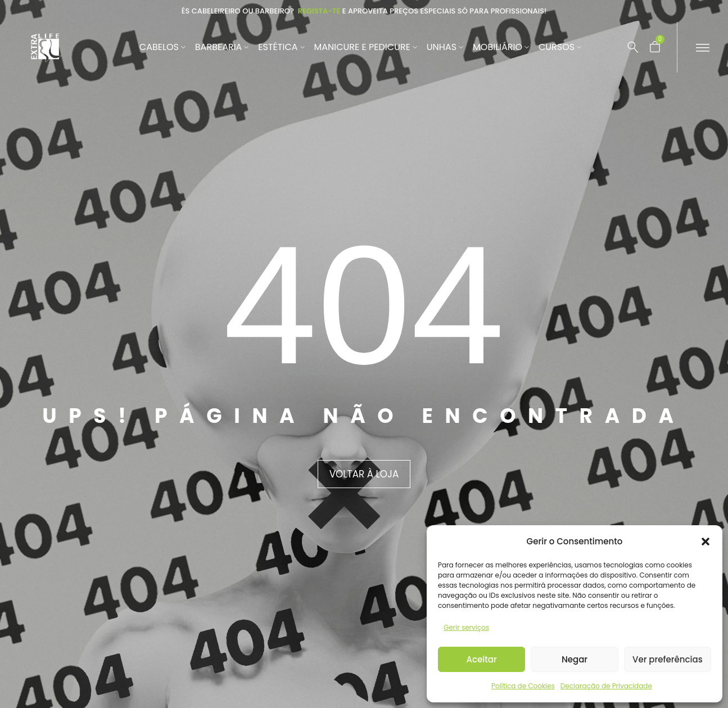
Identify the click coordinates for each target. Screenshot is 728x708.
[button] (706, 542)
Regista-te (319, 11)
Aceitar (482, 659)
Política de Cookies (523, 686)
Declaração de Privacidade (606, 686)
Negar (575, 659)
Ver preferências (668, 659)
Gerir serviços (466, 627)
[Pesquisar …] (627, 47)
